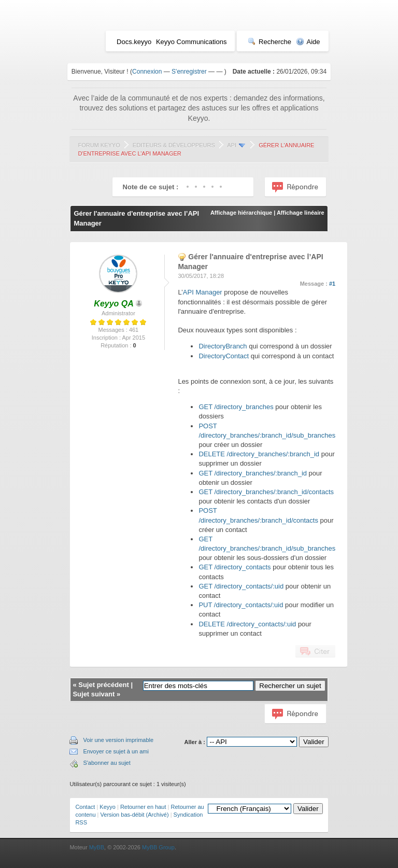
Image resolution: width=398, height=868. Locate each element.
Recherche (269, 42)
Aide (308, 42)
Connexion (147, 72)
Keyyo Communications (191, 42)
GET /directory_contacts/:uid (241, 586)
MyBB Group (158, 847)
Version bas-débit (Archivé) (135, 815)
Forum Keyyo (99, 145)
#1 (332, 284)
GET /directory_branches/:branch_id (253, 473)
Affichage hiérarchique (241, 213)
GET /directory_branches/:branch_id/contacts (266, 492)
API (232, 145)
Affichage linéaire (301, 213)
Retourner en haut (143, 807)
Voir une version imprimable (118, 740)
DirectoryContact (224, 356)
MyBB (97, 847)
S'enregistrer (189, 72)
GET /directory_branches (236, 407)
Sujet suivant (94, 694)
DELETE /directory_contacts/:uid (247, 624)
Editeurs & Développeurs (174, 145)
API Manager (203, 292)
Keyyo (108, 807)
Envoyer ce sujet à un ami (116, 751)
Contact (85, 807)
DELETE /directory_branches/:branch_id (259, 454)
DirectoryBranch (223, 346)
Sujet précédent (104, 685)
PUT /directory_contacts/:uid (242, 605)
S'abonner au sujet (106, 763)
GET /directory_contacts (234, 567)
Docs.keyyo (134, 42)
